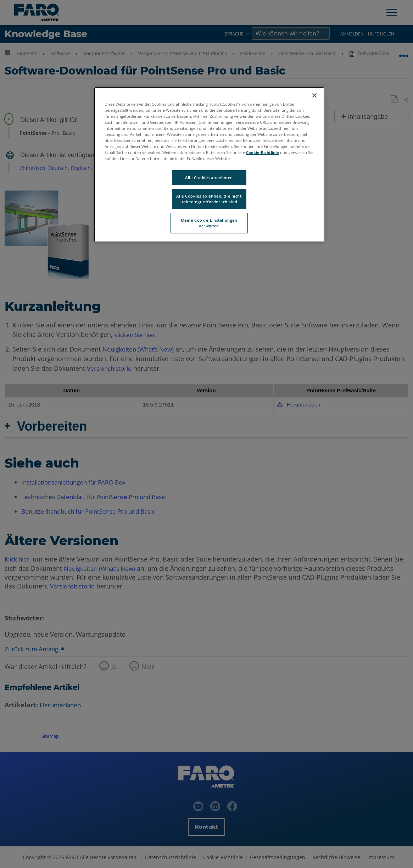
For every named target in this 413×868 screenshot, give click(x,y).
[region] (209, 165)
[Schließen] (314, 95)
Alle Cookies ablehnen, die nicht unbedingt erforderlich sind (209, 199)
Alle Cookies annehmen (209, 178)
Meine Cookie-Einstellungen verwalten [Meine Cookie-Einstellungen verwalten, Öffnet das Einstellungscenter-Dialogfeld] (209, 223)
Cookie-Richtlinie (263, 152)
